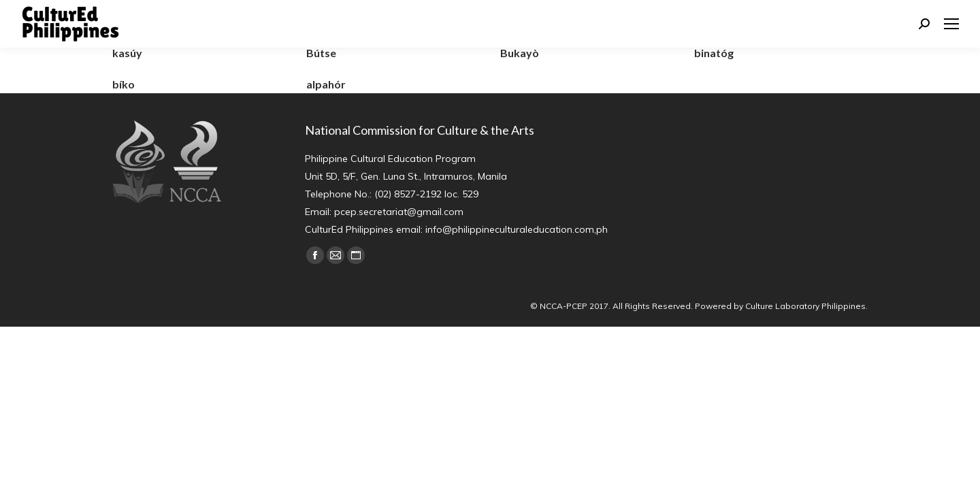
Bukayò (520, 53)
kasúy (127, 53)
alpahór (326, 84)
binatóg (714, 53)
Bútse (321, 53)
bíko (124, 84)
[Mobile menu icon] (951, 24)
